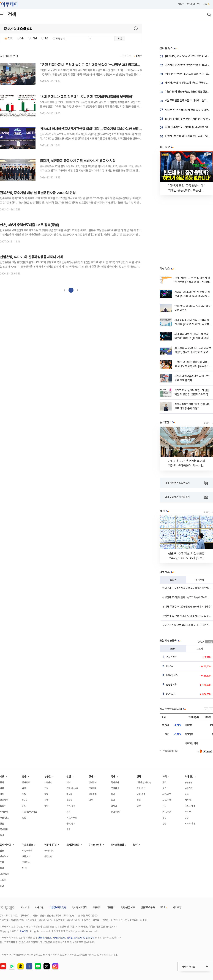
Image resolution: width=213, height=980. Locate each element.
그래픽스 (26, 862)
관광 (2, 851)
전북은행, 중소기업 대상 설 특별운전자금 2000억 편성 (38, 193)
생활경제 (93, 794)
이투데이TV (50, 845)
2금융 (25, 800)
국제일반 (115, 788)
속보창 (181, 4)
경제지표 (93, 788)
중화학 (69, 800)
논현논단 (189, 782)
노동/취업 (167, 800)
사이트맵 (177, 907)
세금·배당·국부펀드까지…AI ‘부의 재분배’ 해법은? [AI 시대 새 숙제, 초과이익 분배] (192, 338)
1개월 (34, 38)
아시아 (114, 806)
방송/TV (4, 856)
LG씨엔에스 (172, 675)
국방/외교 (141, 794)
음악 (2, 868)
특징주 (173, 580)
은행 (24, 788)
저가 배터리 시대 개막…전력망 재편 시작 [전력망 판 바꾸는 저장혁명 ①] (192, 324)
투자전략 (200, 580)
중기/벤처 (71, 824)
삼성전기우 (171, 685)
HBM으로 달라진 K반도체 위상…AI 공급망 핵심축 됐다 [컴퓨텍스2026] (192, 366)
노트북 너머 (190, 824)
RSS (206, 4)
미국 (113, 794)
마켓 (2, 776)
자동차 (69, 794)
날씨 (135, 845)
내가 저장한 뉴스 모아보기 (186, 483)
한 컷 (24, 868)
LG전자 (170, 666)
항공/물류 (71, 806)
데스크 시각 (190, 806)
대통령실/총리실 (144, 782)
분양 (46, 800)
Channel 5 (95, 845)
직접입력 (60, 39)
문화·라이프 (6, 845)
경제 (91, 776)
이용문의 (111, 907)
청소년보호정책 (80, 907)
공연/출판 (4, 874)
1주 (22, 38)
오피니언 (189, 776)
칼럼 (187, 818)
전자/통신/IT (72, 788)
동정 (164, 818)
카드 (24, 806)
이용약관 (39, 907)
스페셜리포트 (73, 845)
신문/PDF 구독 (193, 4)
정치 (139, 776)
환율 (2, 824)
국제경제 (115, 782)
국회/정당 (141, 788)
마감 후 (188, 812)
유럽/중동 (115, 812)
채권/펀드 (4, 818)
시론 (187, 794)
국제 (113, 776)
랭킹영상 (48, 856)
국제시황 (4, 829)
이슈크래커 (27, 851)
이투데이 (24, 931)
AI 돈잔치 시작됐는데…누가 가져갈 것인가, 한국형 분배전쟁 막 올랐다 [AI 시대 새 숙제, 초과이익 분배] (193, 352)
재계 (69, 782)
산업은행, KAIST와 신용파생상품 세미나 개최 (32, 257)
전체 (10, 38)
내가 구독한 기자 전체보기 (186, 497)
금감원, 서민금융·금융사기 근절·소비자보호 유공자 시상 (78, 161)
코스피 (173, 649)
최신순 (139, 56)
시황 (2, 788)
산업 (69, 776)
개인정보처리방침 (58, 907)
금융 (24, 776)
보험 (24, 794)
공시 (2, 782)
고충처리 (97, 907)
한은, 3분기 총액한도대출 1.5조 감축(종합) (30, 225)
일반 (2, 835)
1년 (47, 38)
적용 (120, 39)
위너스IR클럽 (117, 845)
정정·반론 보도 (128, 907)
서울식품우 (171, 657)
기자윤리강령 (59, 938)
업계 (46, 788)
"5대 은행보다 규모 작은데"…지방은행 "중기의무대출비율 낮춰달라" (87, 97)
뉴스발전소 (28, 845)
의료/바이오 (72, 818)
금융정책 (26, 782)
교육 (164, 788)
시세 (2, 794)
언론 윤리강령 (44, 938)
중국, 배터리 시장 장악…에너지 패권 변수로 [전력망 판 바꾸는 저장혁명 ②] (192, 282)
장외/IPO (4, 800)
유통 (69, 812)
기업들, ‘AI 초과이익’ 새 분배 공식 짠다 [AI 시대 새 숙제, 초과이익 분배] (192, 296)
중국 (113, 800)
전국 (164, 806)
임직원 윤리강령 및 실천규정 (81, 938)
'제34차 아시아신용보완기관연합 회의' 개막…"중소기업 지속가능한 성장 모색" (94, 129)
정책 (46, 794)
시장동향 (48, 782)
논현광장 (189, 788)
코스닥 (200, 649)
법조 (164, 782)
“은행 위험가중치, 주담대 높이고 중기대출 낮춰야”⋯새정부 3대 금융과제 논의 (93, 65)
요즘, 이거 (27, 856)
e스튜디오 (49, 851)
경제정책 (93, 782)
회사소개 (25, 907)
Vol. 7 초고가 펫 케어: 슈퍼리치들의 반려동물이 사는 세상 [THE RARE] (186, 465)
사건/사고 (167, 794)
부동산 (48, 776)
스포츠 (3, 880)
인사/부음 (167, 812)
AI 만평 (188, 800)
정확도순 (127, 56)
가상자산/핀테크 (29, 812)
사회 (165, 776)
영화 (2, 862)
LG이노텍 (171, 694)
